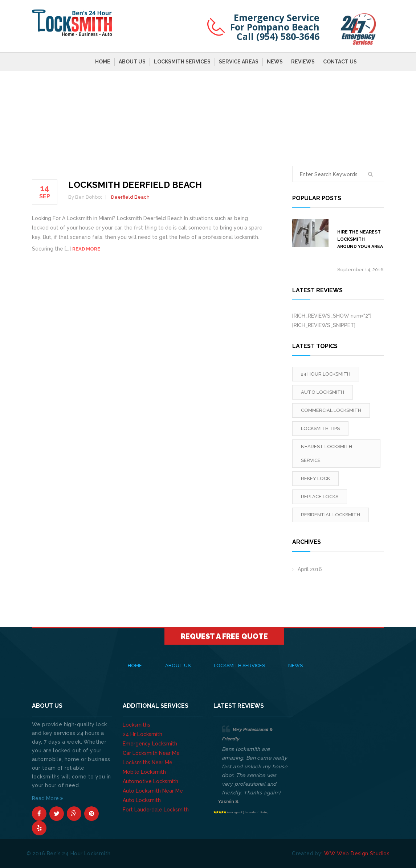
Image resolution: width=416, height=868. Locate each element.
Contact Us (340, 62)
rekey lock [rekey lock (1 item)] (315, 478)
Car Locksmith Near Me (151, 753)
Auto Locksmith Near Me (153, 791)
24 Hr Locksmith (142, 734)
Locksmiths (136, 725)
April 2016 (310, 569)
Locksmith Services (182, 62)
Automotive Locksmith (150, 781)
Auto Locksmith (142, 800)
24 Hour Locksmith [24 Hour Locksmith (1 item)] (326, 374)
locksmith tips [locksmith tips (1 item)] (320, 428)
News (275, 62)
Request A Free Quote (224, 636)
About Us (132, 62)
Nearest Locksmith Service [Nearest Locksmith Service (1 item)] (327, 453)
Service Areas (239, 62)
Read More (48, 798)
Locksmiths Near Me (148, 762)
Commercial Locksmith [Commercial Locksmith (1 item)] (331, 410)
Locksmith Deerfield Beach (135, 185)
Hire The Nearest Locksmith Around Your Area (360, 239)
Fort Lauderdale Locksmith (156, 810)
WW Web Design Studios (357, 853)
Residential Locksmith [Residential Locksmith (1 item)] (331, 515)
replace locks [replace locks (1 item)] (320, 497)
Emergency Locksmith (150, 744)
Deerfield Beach (130, 197)
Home (103, 62)
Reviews (303, 62)
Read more (86, 249)
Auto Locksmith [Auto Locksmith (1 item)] (323, 392)
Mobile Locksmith (144, 772)
